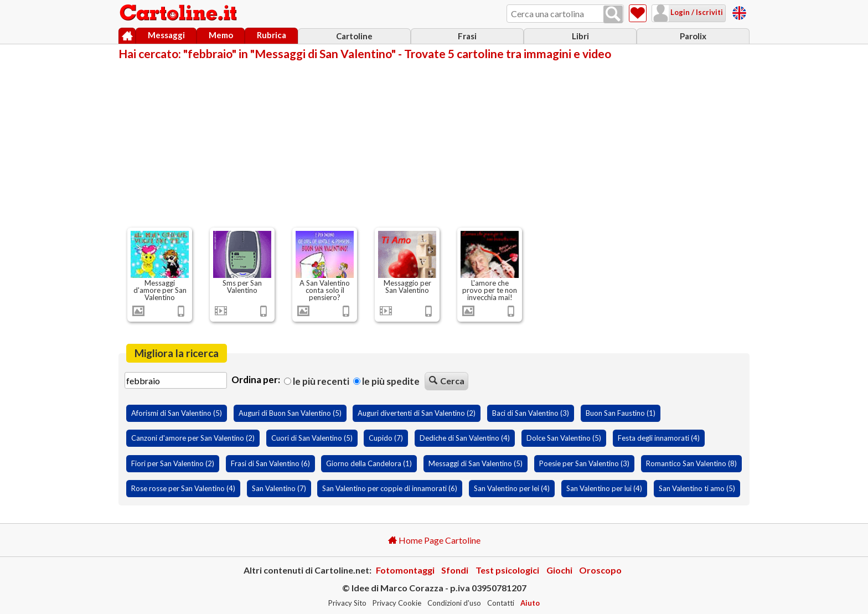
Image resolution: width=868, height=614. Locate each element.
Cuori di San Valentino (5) (312, 438)
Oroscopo (600, 570)
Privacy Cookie (397, 603)
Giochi (559, 570)
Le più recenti (317, 381)
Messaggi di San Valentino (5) (476, 463)
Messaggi (166, 35)
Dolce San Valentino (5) (564, 438)
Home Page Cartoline (434, 540)
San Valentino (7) (279, 488)
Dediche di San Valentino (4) (465, 438)
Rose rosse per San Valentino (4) (183, 488)
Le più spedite (386, 381)
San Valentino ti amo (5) (697, 488)
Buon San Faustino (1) (621, 413)
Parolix (693, 36)
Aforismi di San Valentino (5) (177, 413)
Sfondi (455, 570)
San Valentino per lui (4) (604, 488)
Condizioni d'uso (454, 603)
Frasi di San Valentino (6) (270, 463)
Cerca (447, 381)
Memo (221, 35)
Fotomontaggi (405, 570)
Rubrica (272, 35)
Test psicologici (507, 570)
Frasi (467, 36)
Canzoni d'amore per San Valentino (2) (193, 438)
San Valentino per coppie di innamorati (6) (390, 488)
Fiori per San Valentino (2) (173, 463)
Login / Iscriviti (696, 12)
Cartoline (354, 36)
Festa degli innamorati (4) (659, 438)
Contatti (501, 603)
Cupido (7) (386, 438)
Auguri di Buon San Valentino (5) (290, 413)
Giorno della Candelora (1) (369, 463)
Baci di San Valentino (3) (531, 413)
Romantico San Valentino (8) (691, 463)
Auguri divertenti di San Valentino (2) (417, 413)
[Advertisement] (434, 143)
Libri (580, 36)
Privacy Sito (347, 603)
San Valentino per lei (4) (512, 488)
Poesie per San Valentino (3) (584, 463)
